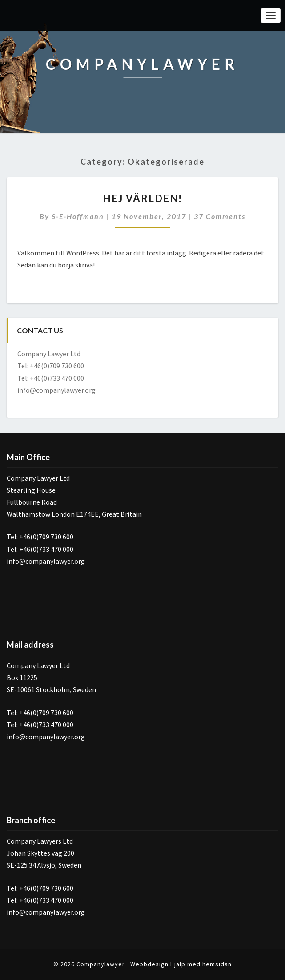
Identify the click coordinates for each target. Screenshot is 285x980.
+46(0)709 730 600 (57, 366)
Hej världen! (143, 198)
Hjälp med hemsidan (201, 964)
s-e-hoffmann (78, 216)
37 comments (220, 216)
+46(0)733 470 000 (57, 378)
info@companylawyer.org (56, 390)
